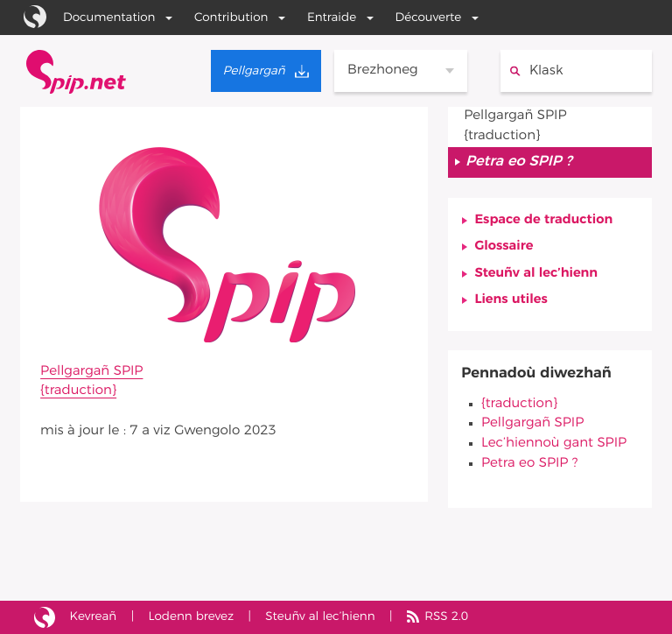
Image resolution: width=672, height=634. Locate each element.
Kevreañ (94, 616)
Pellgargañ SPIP (91, 372)
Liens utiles (511, 300)
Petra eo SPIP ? (529, 464)
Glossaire (504, 247)
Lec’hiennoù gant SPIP (554, 444)
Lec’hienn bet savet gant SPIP (45, 618)
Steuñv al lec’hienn (536, 274)
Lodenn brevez (191, 616)
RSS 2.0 (446, 616)
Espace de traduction (543, 220)
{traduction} (78, 391)
